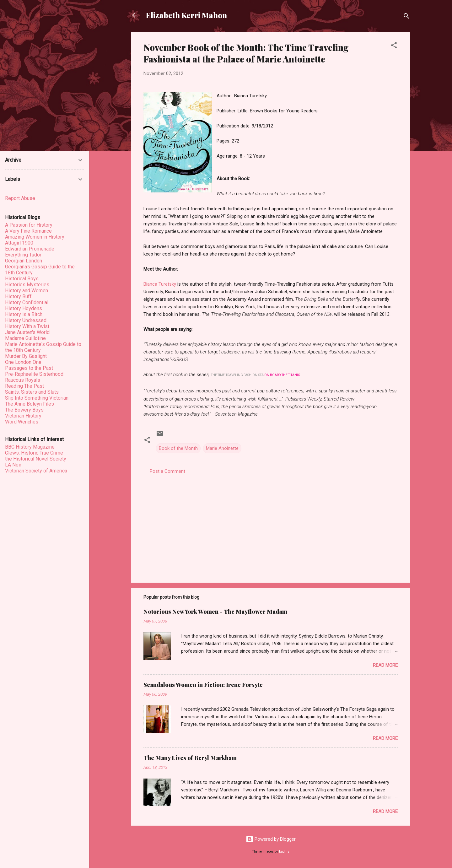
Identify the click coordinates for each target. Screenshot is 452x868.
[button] (394, 46)
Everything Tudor (23, 255)
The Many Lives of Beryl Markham (190, 758)
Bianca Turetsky (160, 284)
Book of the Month (178, 448)
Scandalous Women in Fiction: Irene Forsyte (203, 685)
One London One (23, 362)
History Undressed (26, 320)
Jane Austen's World (27, 332)
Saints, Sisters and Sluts (32, 392)
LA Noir (13, 465)
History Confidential (27, 302)
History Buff (18, 297)
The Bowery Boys (24, 410)
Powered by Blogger (271, 839)
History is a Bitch (24, 314)
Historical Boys (22, 279)
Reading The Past (24, 386)
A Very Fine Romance (28, 231)
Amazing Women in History (35, 237)
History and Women (27, 291)
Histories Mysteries (27, 285)
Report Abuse (20, 198)
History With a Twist (27, 326)
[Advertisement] (271, 524)
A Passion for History (29, 225)
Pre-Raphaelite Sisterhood (34, 374)
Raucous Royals (23, 380)
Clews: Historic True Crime (34, 453)
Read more (385, 665)
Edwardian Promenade (30, 249)
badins (284, 852)
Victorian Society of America (36, 471)
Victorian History (23, 416)
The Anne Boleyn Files (30, 404)
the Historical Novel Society (36, 459)
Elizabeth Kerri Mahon (186, 15)
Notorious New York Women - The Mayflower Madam (215, 612)
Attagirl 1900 (19, 243)
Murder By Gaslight (26, 356)
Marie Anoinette (222, 448)
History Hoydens (24, 308)
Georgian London (24, 261)
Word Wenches (22, 422)
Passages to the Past (29, 368)
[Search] (406, 17)
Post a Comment (167, 471)
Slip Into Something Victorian (37, 398)
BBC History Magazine (30, 447)
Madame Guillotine (25, 338)
